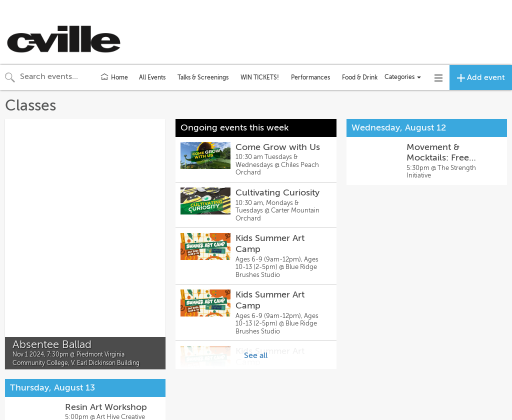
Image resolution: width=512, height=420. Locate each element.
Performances (310, 77)
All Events (152, 77)
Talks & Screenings (203, 77)
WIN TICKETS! (260, 77)
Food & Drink (360, 77)
